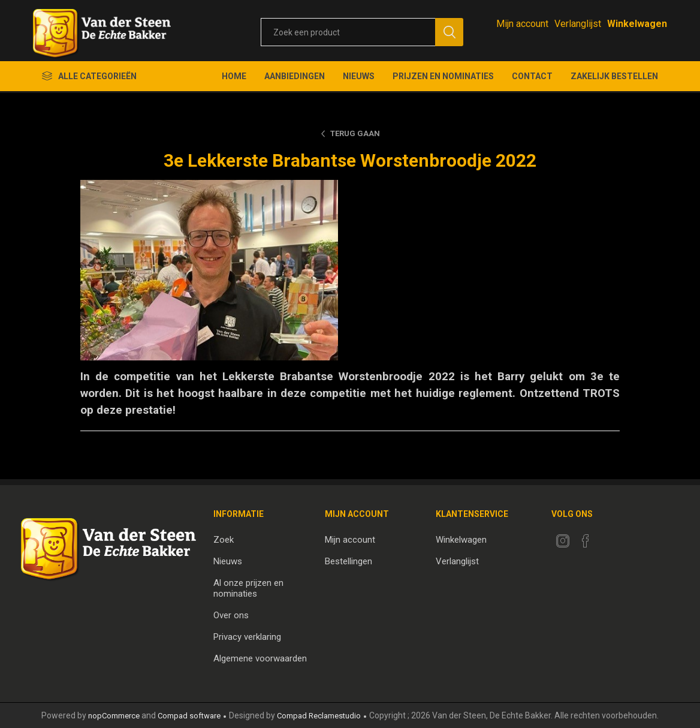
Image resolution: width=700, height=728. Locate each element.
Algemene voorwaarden (260, 658)
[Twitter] (563, 541)
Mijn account (522, 24)
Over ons (231, 615)
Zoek (224, 540)
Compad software (189, 716)
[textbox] (348, 32)
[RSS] (608, 537)
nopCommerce (114, 716)
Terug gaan (355, 133)
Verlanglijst (457, 561)
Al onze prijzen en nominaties (248, 588)
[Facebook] (586, 541)
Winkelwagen (461, 540)
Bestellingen (349, 561)
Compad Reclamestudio (319, 716)
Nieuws (228, 561)
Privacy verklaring (247, 637)
